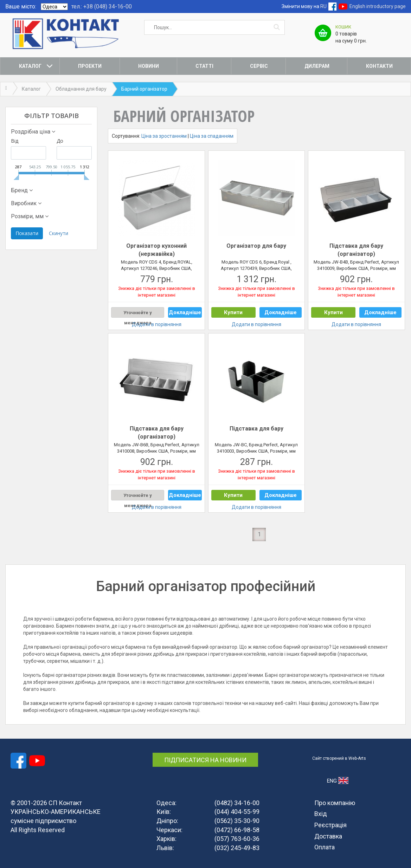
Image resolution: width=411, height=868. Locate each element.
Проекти (90, 66)
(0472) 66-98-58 (237, 830)
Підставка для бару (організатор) (356, 250)
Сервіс (259, 66)
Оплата (325, 847)
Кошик (343, 27)
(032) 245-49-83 (237, 848)
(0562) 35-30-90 (237, 821)
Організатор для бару (256, 246)
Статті (204, 66)
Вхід (321, 814)
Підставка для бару (256, 429)
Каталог (30, 66)
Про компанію (335, 803)
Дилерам (317, 66)
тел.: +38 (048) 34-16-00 (102, 7)
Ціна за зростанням (164, 136)
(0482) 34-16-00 (237, 803)
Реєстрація (330, 825)
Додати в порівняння (157, 324)
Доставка (328, 836)
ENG (338, 780)
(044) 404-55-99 (237, 812)
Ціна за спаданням (212, 136)
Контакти (379, 66)
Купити (233, 312)
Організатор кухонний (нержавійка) (156, 250)
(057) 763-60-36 (237, 839)
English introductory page (378, 6)
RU (323, 6)
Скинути (59, 233)
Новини (149, 66)
